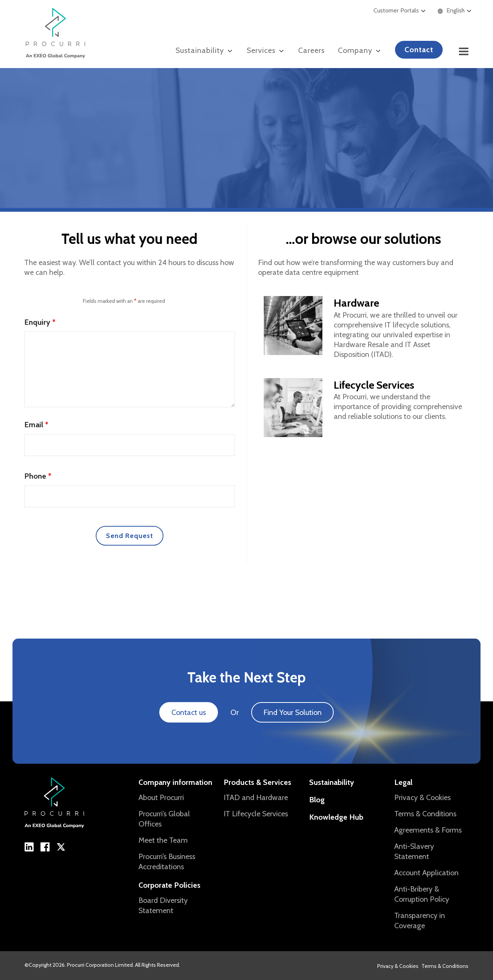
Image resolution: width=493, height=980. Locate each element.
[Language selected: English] (458, 11)
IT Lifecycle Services (256, 814)
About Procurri (161, 797)
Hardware (356, 303)
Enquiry (40, 322)
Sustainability (332, 782)
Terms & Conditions (425, 814)
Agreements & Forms (428, 830)
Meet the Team (163, 840)
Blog (317, 800)
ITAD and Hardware (256, 797)
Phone (38, 476)
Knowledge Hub (336, 817)
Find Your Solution (292, 712)
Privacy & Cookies (422, 797)
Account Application (426, 873)
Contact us (189, 712)
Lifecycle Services (374, 385)
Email (36, 425)
